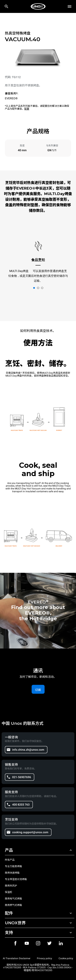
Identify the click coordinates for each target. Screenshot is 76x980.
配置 (27, 109)
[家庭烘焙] (38, 6)
